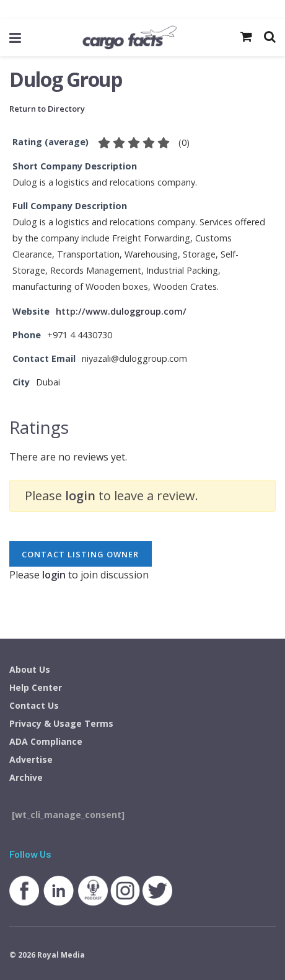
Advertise (31, 759)
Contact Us (34, 705)
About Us (30, 669)
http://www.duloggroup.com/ (121, 311)
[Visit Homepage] (129, 37)
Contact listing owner (80, 554)
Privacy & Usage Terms (61, 723)
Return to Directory (47, 109)
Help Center (36, 687)
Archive (26, 777)
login (80, 496)
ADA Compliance (46, 741)
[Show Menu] (15, 37)
